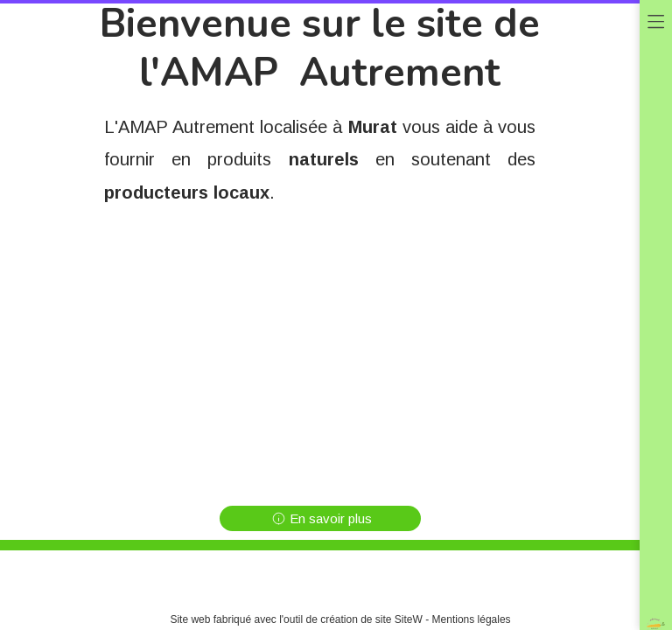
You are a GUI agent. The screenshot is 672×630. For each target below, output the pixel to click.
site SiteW (399, 619)
